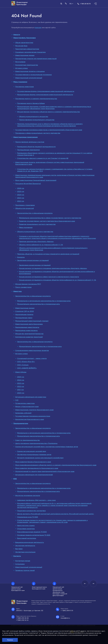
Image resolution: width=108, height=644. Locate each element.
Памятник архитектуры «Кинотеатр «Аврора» (36, 242)
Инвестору (18, 291)
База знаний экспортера (27, 538)
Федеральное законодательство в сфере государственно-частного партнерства (50, 218)
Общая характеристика (24, 43)
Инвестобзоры (21, 372)
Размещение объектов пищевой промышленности (36, 147)
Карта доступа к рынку (26, 526)
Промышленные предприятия (28, 150)
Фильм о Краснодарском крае (27, 407)
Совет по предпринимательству (28, 440)
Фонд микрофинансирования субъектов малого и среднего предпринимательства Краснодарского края (56, 465)
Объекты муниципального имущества (34, 117)
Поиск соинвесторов (23, 287)
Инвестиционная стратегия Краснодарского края (34, 410)
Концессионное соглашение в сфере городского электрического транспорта (49, 277)
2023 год (21, 198)
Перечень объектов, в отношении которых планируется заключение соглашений (48, 254)
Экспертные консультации (25, 552)
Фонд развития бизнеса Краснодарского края (33, 462)
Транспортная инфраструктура (27, 49)
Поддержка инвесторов (25, 87)
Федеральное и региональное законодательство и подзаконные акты (44, 301)
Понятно (10, 640)
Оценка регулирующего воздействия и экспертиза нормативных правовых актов (47, 447)
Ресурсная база (21, 46)
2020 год (21, 393)
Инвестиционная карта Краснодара (29, 324)
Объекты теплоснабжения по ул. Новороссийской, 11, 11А (41, 245)
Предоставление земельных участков (30, 142)
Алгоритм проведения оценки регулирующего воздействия (40, 458)
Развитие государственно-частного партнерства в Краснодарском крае (47, 221)
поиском (38, 28)
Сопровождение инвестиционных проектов (32, 351)
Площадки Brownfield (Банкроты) (28, 184)
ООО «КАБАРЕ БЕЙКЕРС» (27, 368)
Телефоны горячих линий (25, 570)
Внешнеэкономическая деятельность (30, 542)
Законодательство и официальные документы (35, 213)
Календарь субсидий (23, 413)
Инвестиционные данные (25, 55)
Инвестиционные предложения (26, 137)
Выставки (19, 549)
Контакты (17, 556)
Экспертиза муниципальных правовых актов (34, 455)
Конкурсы (21, 257)
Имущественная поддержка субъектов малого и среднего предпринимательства (49, 112)
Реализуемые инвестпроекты (26, 331)
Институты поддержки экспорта (28, 496)
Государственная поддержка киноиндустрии (33, 416)
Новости (17, 35)
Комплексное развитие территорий (29, 337)
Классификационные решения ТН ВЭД (32, 532)
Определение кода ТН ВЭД (28, 517)
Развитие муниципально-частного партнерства (37, 224)
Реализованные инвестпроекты (27, 327)
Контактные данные (23, 561)
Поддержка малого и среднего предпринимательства (36, 99)
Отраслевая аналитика (26, 529)
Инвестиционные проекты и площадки (30, 71)
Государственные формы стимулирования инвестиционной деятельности (46, 91)
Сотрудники (20, 564)
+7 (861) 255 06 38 (22, 618)
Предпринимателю (21, 423)
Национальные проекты (24, 314)
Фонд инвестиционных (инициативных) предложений (36, 180)
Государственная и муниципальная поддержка (34, 75)
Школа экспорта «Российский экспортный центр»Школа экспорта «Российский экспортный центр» (56, 514)
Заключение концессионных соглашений (33, 260)
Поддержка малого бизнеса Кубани (31, 103)
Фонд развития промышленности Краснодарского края (37, 468)
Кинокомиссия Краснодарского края (30, 419)
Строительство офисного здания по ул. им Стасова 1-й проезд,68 (43, 158)
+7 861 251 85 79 (84, 4)
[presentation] (85, 584)
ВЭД (15, 479)
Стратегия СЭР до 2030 (25, 311)
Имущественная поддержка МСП (28, 284)
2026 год (21, 188)
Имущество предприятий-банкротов (29, 334)
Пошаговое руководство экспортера (31, 511)
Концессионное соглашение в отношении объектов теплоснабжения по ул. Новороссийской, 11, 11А (58, 280)
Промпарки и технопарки (25, 205)
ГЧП (17, 400)
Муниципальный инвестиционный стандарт (32, 321)
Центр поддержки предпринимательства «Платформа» (36, 443)
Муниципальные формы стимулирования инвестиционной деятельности (45, 95)
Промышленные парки (24, 318)
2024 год (21, 195)
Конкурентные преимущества (27, 65)
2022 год (21, 201)
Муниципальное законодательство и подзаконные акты (38, 304)
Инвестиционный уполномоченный (29, 78)
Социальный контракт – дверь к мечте (32, 358)
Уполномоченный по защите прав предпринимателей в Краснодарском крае (45, 471)
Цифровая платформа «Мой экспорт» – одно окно (36, 500)
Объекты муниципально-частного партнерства (35, 232)
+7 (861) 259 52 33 (22, 620)
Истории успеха (21, 68)
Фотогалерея (20, 62)
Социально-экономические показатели (31, 52)
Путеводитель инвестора (25, 403)
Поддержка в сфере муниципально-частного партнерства (38, 133)
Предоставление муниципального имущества (37, 120)
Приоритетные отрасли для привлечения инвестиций (36, 59)
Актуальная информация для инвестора (31, 397)
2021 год (20, 390)
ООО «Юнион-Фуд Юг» (26, 362)
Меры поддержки (20, 82)
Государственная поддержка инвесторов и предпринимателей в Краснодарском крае (49, 130)
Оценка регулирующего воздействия (32, 451)
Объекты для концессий (25, 208)
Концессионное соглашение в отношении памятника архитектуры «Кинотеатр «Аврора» (53, 268)
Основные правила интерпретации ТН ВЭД (34, 535)
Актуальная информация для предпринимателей (34, 475)
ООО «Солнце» (23, 365)
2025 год (21, 191)
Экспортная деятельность (25, 546)
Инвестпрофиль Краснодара (25, 38)
